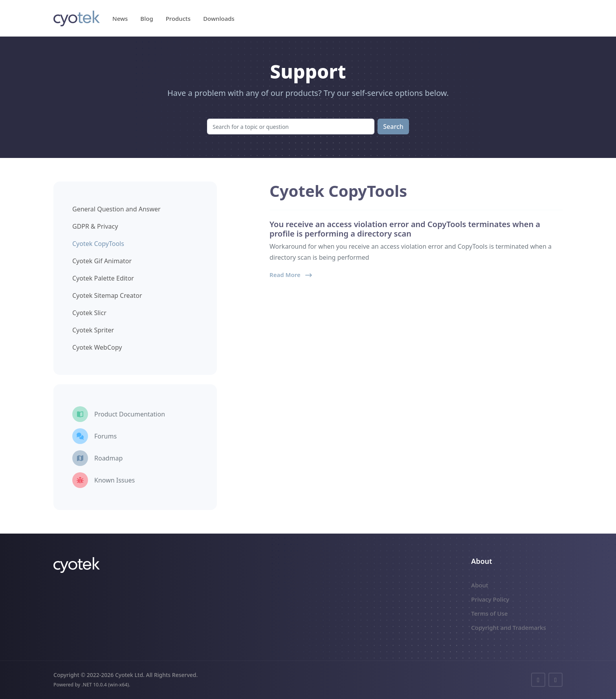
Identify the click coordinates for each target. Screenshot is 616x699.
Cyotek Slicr (89, 313)
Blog (147, 18)
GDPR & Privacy (95, 226)
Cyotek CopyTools (98, 244)
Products (178, 18)
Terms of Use (489, 613)
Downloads (219, 18)
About (479, 585)
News (120, 18)
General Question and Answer (116, 209)
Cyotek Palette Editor (103, 278)
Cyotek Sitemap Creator (107, 295)
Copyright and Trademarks (509, 627)
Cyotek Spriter (93, 330)
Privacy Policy (490, 599)
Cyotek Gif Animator (102, 261)
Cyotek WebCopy (97, 347)
